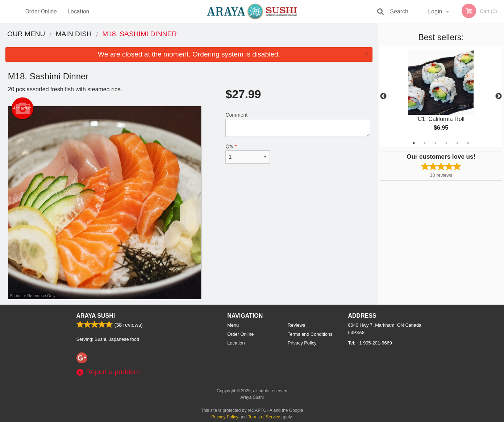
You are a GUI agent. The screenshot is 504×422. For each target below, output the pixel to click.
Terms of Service (264, 417)
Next (499, 96)
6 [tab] (468, 143)
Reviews (296, 325)
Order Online (41, 11)
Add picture (22, 108)
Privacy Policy (302, 343)
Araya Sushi (96, 316)
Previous (383, 96)
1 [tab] (414, 143)
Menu (233, 325)
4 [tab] (446, 143)
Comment (298, 124)
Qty (247, 154)
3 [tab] (436, 143)
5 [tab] (457, 143)
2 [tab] (425, 143)
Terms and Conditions (310, 334)
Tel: (370, 343)
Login (435, 11)
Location (78, 11)
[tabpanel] (441, 96)
